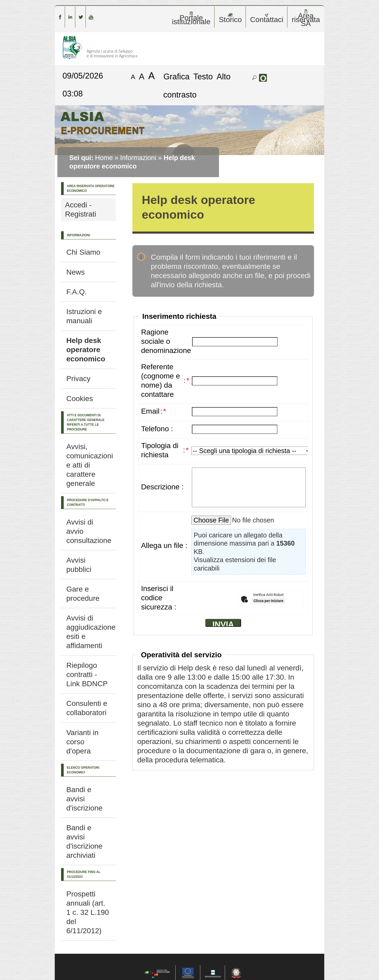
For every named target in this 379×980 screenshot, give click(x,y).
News (76, 272)
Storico (230, 18)
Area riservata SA (306, 18)
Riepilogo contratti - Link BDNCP (87, 674)
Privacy (78, 379)
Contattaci (267, 18)
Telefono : (157, 429)
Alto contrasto (197, 86)
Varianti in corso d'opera (82, 742)
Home (104, 158)
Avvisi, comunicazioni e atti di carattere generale (90, 465)
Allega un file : (164, 545)
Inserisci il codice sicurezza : (159, 598)
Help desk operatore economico (86, 350)
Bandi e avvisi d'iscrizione (84, 799)
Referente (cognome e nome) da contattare (161, 381)
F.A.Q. (77, 292)
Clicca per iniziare (268, 601)
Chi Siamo (83, 252)
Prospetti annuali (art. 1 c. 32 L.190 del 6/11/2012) (88, 912)
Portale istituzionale (191, 18)
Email (150, 411)
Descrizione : (162, 487)
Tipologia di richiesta (160, 450)
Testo (203, 76)
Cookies (80, 399)
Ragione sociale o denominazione (166, 341)
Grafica (176, 76)
